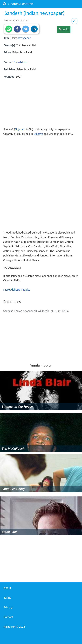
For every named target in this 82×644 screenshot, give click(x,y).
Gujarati (20, 129)
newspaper (24, 38)
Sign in (64, 29)
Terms (7, 598)
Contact (8, 617)
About (7, 588)
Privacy (8, 607)
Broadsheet (21, 62)
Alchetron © (14, 627)
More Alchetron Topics (17, 290)
